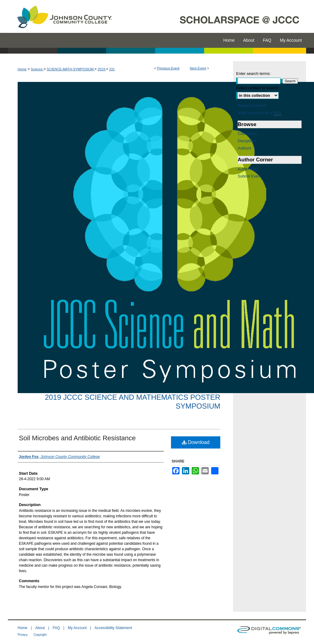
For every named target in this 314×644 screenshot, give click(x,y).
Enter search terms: (253, 74)
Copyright (40, 635)
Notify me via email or (259, 113)
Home (22, 69)
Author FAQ (248, 169)
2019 (102, 69)
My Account (77, 628)
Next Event (198, 68)
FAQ (56, 628)
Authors (244, 148)
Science (37, 69)
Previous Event (168, 68)
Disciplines (247, 141)
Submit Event (249, 176)
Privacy (23, 635)
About (40, 628)
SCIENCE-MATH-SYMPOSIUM (71, 69)
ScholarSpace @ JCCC (213, 16)
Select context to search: (258, 88)
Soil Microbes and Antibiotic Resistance (77, 438)
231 (112, 69)
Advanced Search (252, 106)
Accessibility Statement (113, 628)
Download (196, 442)
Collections (247, 134)
